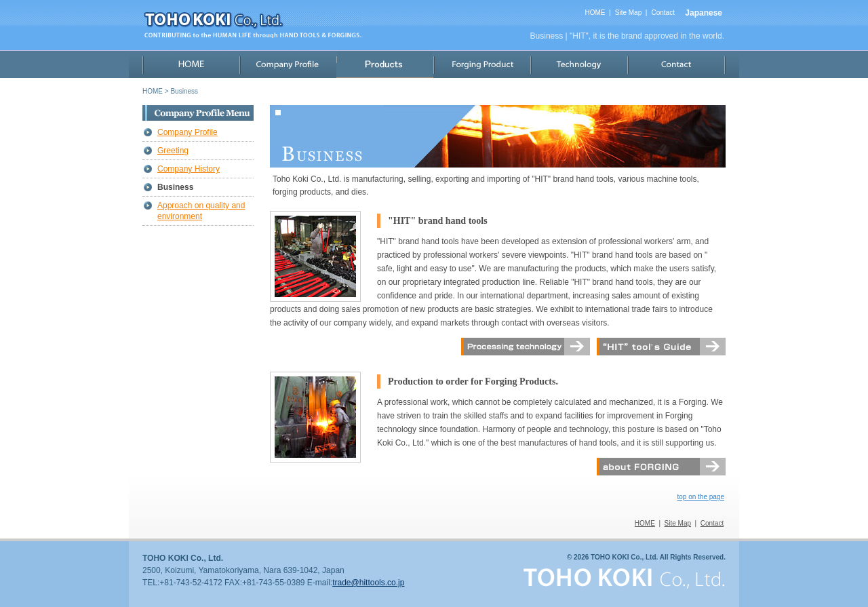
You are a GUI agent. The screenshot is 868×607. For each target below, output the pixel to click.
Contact (663, 13)
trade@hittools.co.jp (368, 583)
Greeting (173, 151)
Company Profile (188, 132)
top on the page (701, 497)
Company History (189, 169)
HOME (595, 13)
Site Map (628, 13)
